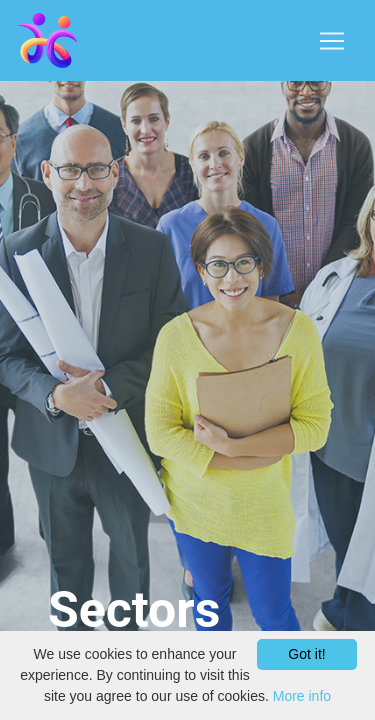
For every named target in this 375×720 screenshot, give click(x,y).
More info (302, 696)
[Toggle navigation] (332, 41)
